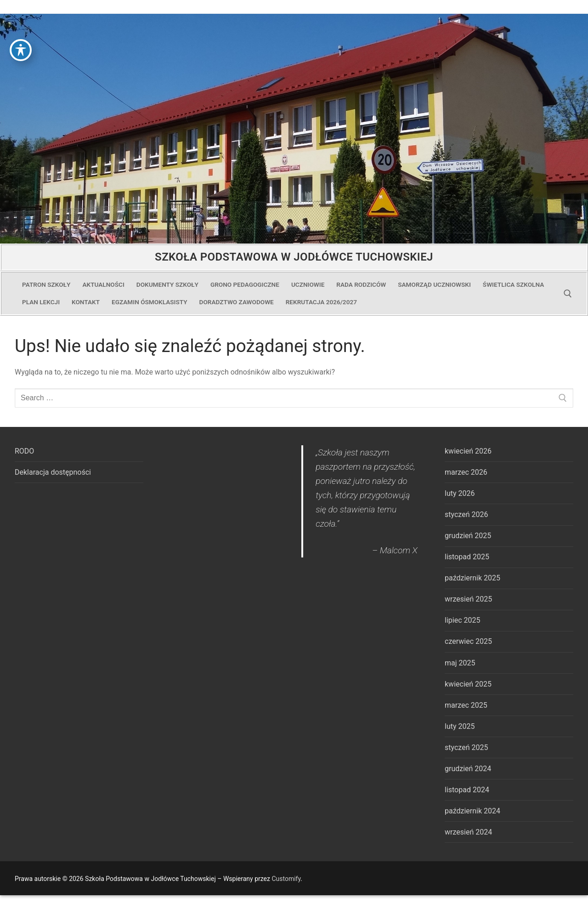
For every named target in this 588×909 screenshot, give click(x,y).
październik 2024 (472, 811)
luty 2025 (460, 726)
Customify (286, 879)
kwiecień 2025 (468, 684)
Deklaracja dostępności (53, 472)
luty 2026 (460, 493)
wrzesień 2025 (468, 599)
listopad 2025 (467, 557)
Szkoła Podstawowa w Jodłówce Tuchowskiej (294, 257)
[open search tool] (568, 294)
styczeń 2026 (466, 514)
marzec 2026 (466, 472)
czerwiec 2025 (468, 641)
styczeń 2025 (466, 747)
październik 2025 (472, 578)
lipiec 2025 (462, 620)
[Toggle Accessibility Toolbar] (21, 18)
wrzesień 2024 (468, 832)
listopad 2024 (467, 790)
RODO (24, 451)
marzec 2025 (466, 705)
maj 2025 (460, 663)
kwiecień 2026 (468, 451)
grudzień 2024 (468, 769)
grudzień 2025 (468, 536)
